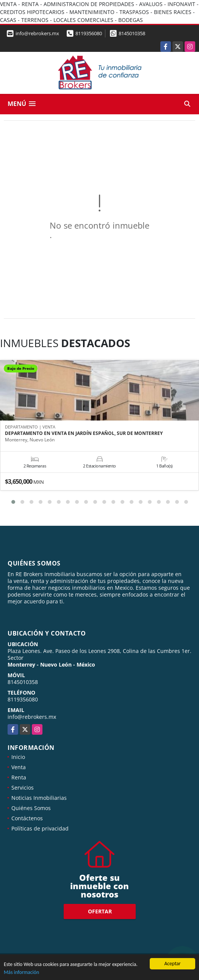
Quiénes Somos (31, 808)
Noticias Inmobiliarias (39, 798)
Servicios (23, 788)
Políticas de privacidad (40, 828)
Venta (19, 767)
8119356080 (89, 33)
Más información (21, 973)
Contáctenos (27, 818)
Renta (19, 777)
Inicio (18, 757)
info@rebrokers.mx (32, 717)
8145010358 (132, 33)
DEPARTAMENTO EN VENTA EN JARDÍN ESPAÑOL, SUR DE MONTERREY (84, 433)
